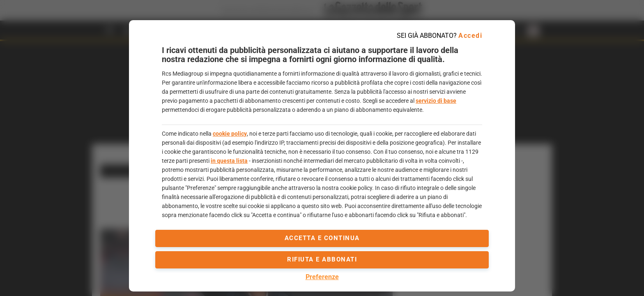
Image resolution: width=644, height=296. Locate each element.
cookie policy (230, 134)
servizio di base (436, 101)
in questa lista (229, 161)
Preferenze (322, 277)
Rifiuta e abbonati (322, 259)
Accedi (470, 36)
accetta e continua (322, 238)
